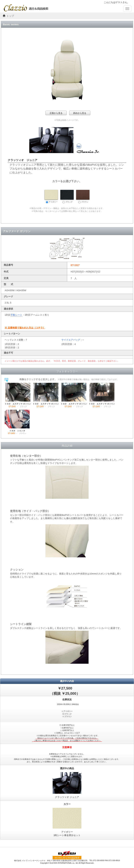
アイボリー (51, 197)
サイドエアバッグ (71, 340)
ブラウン (83, 197)
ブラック (67, 197)
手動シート (16, 315)
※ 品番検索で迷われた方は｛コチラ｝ (25, 328)
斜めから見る (80, 113)
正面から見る (56, 113)
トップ (10, 16)
